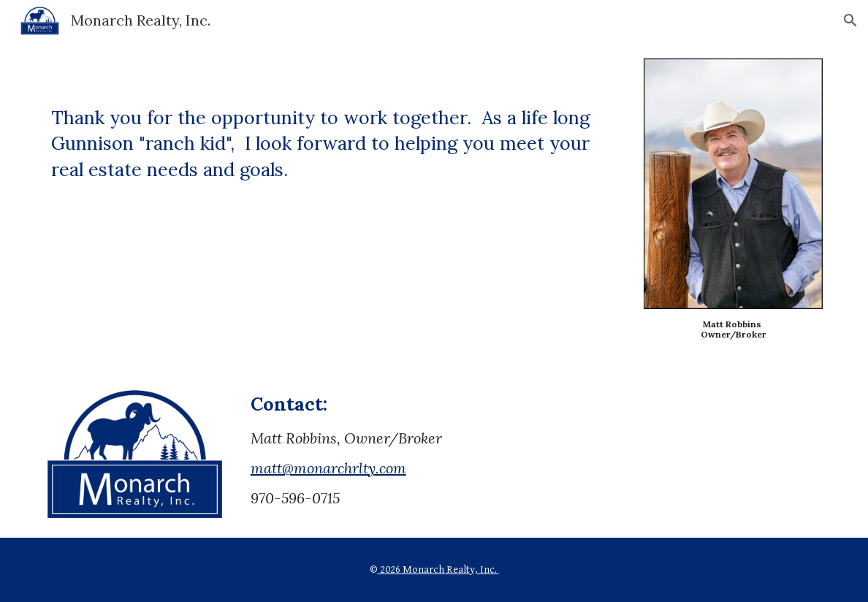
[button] (850, 20)
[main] (335, 123)
